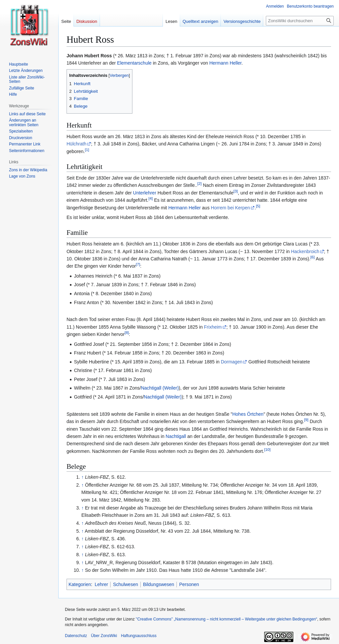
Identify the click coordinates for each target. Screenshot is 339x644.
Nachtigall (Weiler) (160, 388)
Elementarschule (134, 63)
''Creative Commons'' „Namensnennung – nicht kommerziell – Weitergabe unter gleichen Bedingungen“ (226, 619)
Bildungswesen (159, 584)
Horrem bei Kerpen (230, 208)
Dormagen (232, 362)
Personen (189, 584)
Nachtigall (176, 436)
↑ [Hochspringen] (83, 477)
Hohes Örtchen (248, 414)
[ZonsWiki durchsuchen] (300, 21)
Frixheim (213, 327)
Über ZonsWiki (104, 636)
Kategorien (80, 584)
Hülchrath (76, 144)
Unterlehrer (145, 193)
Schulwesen (125, 584)
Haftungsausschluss (139, 636)
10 (267, 449)
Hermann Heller (225, 63)
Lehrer (101, 584)
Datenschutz (76, 636)
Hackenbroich (305, 251)
